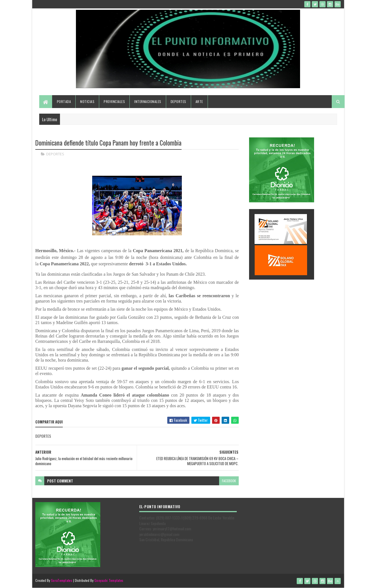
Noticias (87, 101)
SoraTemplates (62, 580)
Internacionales (148, 101)
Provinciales (114, 101)
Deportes (178, 101)
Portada (64, 101)
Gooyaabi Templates (109, 580)
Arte (199, 101)
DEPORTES (55, 154)
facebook (229, 481)
